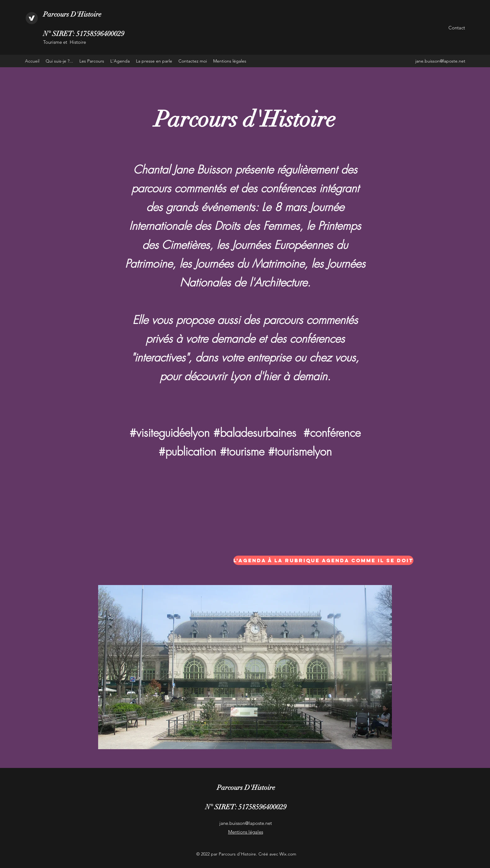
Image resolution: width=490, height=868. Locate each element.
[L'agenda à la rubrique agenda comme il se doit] (323, 560)
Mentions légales (246, 832)
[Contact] (457, 28)
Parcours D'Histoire (72, 14)
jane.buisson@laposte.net (440, 61)
